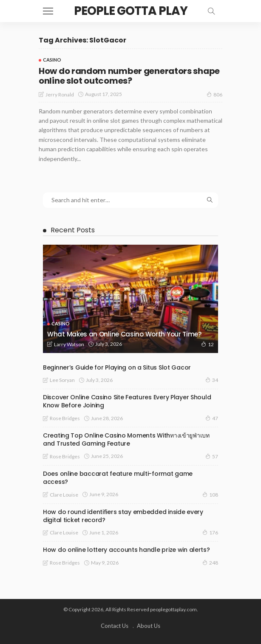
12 (207, 344)
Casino (52, 60)
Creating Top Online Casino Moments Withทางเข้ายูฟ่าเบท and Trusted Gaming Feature (126, 439)
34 (212, 380)
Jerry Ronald (60, 95)
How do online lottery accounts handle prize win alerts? (126, 550)
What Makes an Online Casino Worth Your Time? (124, 334)
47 (212, 418)
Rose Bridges (65, 418)
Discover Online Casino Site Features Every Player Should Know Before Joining (127, 401)
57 (212, 456)
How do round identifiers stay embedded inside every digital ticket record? (123, 516)
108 (210, 494)
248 (210, 562)
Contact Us (115, 626)
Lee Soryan (62, 380)
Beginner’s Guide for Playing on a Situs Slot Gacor (117, 367)
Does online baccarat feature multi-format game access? (118, 478)
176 (210, 532)
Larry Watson (69, 344)
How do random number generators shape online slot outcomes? (129, 76)
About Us (149, 626)
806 (214, 94)
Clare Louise (64, 495)
